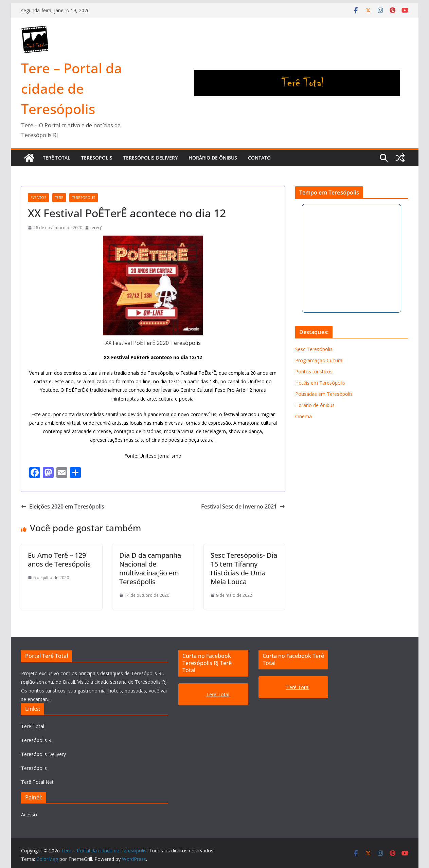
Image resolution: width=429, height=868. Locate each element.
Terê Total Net (37, 782)
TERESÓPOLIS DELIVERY (150, 158)
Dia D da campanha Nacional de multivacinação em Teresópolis (150, 568)
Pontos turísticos (314, 372)
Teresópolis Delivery (43, 754)
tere (59, 198)
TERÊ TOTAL (57, 158)
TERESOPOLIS (97, 158)
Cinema (303, 416)
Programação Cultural (319, 360)
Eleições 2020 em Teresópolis (63, 506)
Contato (259, 158)
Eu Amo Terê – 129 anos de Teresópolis (59, 560)
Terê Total (33, 726)
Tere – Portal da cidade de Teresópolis (71, 88)
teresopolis (84, 198)
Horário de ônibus (213, 158)
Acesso (29, 815)
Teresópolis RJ (37, 740)
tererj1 (97, 228)
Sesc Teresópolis (314, 349)
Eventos (38, 198)
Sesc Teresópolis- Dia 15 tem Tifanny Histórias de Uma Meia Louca (244, 568)
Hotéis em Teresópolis (320, 383)
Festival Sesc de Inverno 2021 (243, 506)
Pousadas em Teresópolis (324, 394)
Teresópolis (34, 768)
